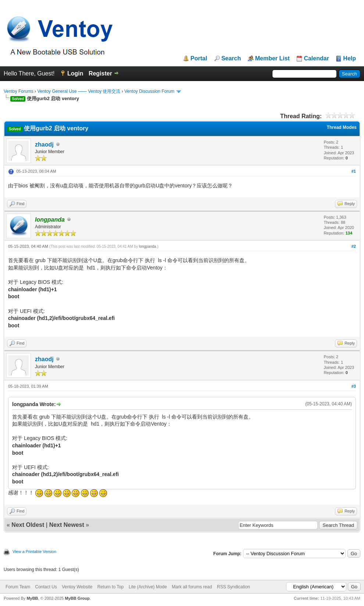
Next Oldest (28, 525)
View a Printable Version (34, 552)
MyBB (32, 598)
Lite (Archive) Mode (148, 587)
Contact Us (46, 587)
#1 (354, 171)
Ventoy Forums (19, 91)
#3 (354, 386)
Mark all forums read (192, 587)
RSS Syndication (233, 587)
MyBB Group (77, 598)
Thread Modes (342, 127)
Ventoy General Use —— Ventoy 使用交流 (79, 91)
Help (349, 59)
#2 (354, 246)
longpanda (148, 246)
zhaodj (44, 145)
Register (100, 73)
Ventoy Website (77, 587)
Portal (199, 59)
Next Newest (67, 525)
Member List (272, 59)
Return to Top (111, 587)
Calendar (316, 59)
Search (231, 59)
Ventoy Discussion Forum (149, 91)
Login (75, 73)
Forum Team (18, 587)
